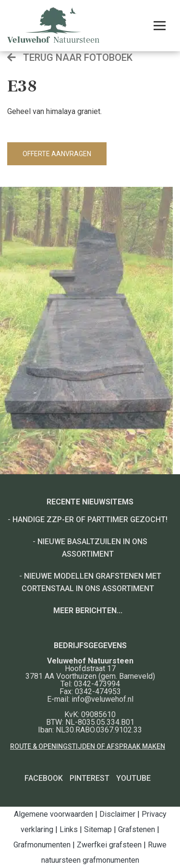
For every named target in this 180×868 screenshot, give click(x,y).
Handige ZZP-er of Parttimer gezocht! (90, 520)
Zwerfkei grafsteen (109, 845)
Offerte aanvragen (57, 154)
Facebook (44, 778)
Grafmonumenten (42, 845)
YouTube (133, 778)
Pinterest (90, 778)
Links (69, 829)
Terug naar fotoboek (70, 57)
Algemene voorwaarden (54, 814)
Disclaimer (117, 814)
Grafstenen (137, 829)
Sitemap (98, 829)
